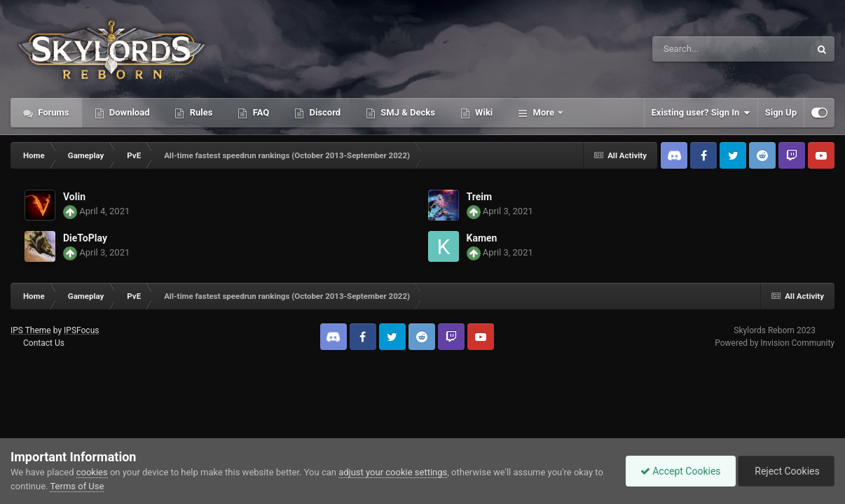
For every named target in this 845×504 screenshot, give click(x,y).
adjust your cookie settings (393, 472)
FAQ (260, 112)
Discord (324, 112)
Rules (200, 112)
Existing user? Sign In (701, 113)
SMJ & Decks (407, 112)
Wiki (483, 112)
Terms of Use (77, 486)
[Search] (696, 49)
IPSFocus (81, 330)
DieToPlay (85, 238)
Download (129, 112)
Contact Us (44, 343)
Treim (480, 197)
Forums (53, 112)
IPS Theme (31, 330)
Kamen (482, 238)
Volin (74, 197)
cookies (92, 472)
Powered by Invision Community (775, 343)
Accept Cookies (681, 471)
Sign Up (781, 112)
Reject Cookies (786, 471)
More (543, 112)
